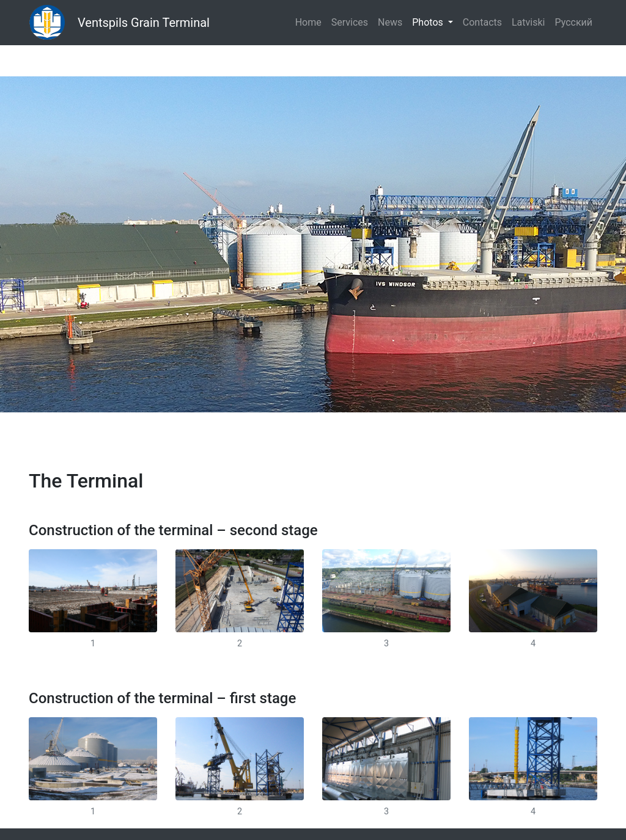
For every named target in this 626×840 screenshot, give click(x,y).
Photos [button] (429, 22)
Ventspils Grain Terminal (144, 23)
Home (308, 22)
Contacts (482, 22)
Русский (573, 22)
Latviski (528, 22)
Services (350, 22)
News (390, 22)
